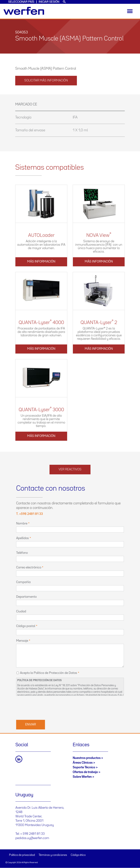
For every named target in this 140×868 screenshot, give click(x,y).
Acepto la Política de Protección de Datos (49, 673)
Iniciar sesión (49, 2)
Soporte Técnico (84, 767)
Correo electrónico (29, 568)
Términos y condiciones (53, 855)
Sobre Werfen (82, 777)
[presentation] (44, 707)
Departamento (26, 597)
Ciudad (21, 611)
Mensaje (22, 641)
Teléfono (22, 553)
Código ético (78, 855)
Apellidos (22, 538)
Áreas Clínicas (83, 763)
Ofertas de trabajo (85, 772)
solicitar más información (46, 81)
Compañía (23, 582)
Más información (41, 262)
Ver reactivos (70, 469)
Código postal (26, 626)
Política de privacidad (22, 855)
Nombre (22, 524)
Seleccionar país (21, 2)
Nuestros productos (87, 758)
